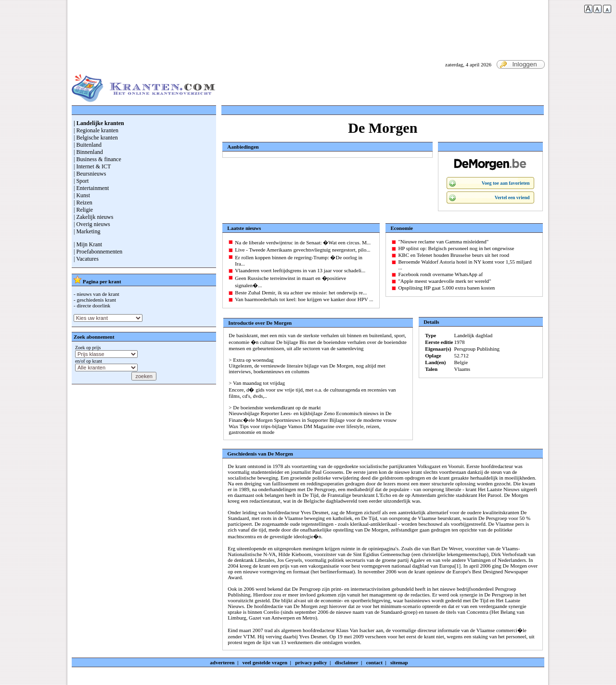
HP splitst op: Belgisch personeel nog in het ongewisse (456, 248)
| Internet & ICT (92, 166)
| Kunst (82, 195)
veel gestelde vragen (265, 662)
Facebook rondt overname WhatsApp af (440, 274)
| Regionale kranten (96, 130)
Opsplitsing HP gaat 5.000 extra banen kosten (446, 288)
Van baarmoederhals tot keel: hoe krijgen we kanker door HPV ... (304, 299)
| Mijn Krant (88, 244)
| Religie (83, 210)
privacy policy (311, 662)
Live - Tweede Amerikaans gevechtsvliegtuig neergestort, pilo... (302, 250)
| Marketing (87, 231)
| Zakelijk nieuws (93, 217)
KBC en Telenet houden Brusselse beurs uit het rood (454, 255)
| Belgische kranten (96, 138)
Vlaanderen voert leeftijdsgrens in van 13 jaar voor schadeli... (300, 270)
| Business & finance (97, 159)
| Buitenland (88, 145)
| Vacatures (86, 259)
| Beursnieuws (90, 174)
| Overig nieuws (92, 224)
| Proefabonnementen (98, 252)
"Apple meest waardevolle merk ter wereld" (444, 281)
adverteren (222, 662)
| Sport (81, 181)
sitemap (399, 662)
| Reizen (83, 203)
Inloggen (518, 64)
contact (374, 662)
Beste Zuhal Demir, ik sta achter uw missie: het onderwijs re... (301, 292)
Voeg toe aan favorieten (506, 183)
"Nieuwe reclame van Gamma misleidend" (443, 241)
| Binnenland (88, 152)
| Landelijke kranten (99, 123)
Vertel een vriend (512, 197)
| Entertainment (91, 188)
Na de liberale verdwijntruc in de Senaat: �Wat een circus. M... (303, 242)
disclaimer (347, 662)
